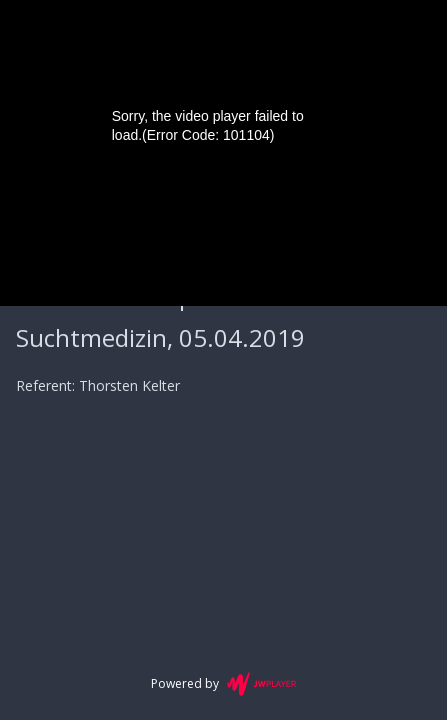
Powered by (223, 684)
